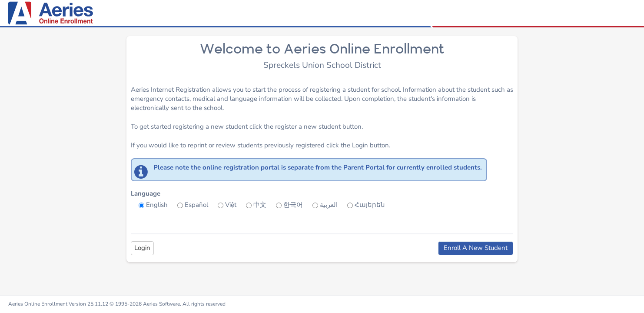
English (157, 205)
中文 (260, 205)
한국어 (293, 205)
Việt (231, 205)
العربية (329, 205)
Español (196, 205)
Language (146, 193)
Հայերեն (370, 205)
